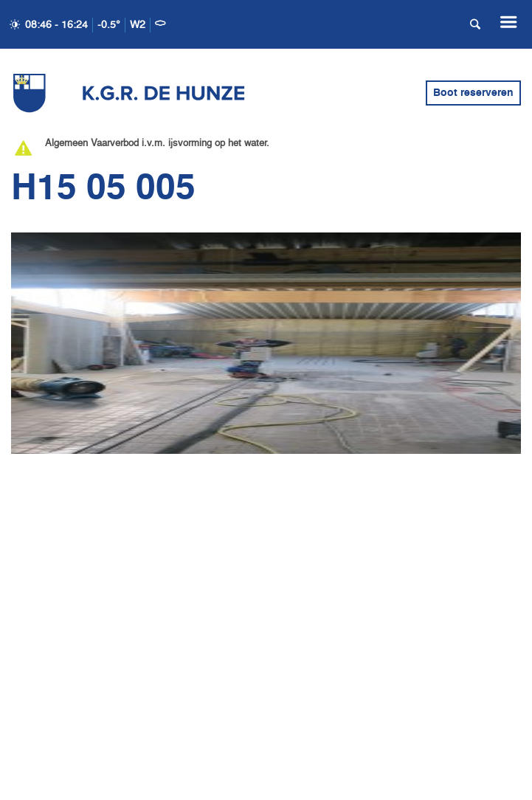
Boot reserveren (473, 93)
